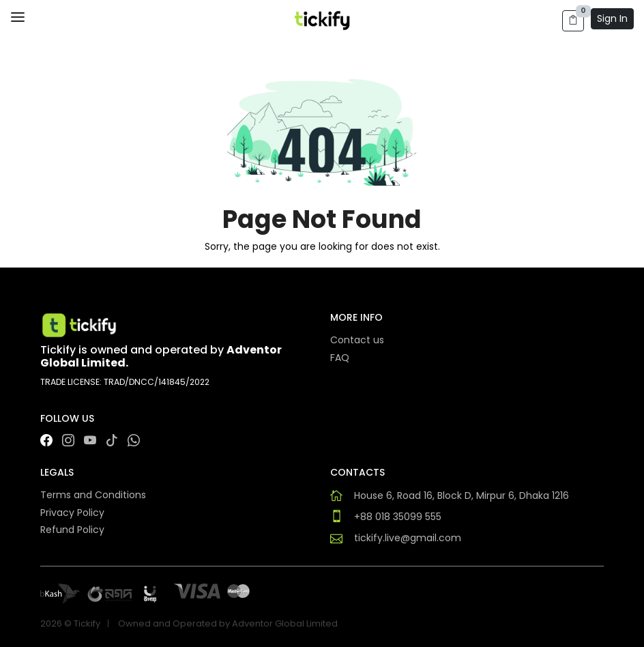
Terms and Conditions (93, 495)
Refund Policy (72, 530)
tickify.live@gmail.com (408, 538)
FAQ (340, 358)
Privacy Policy (72, 513)
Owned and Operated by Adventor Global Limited (228, 623)
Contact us (357, 340)
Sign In (612, 18)
